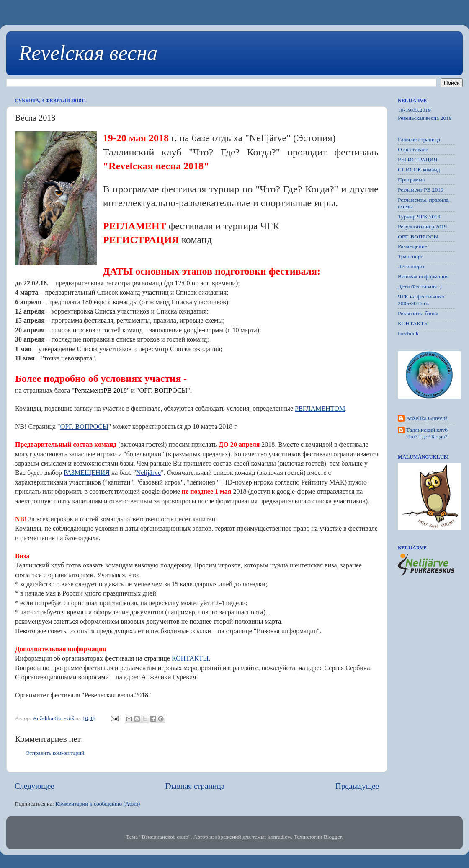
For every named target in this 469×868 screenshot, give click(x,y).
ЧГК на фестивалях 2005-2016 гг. (421, 300)
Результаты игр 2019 (422, 227)
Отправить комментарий (55, 753)
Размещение (412, 246)
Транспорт (410, 256)
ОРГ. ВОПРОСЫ (418, 237)
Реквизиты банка (418, 313)
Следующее (35, 786)
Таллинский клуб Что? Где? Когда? (427, 433)
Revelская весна (88, 53)
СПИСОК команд (419, 170)
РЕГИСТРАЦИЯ (418, 159)
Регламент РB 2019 (421, 190)
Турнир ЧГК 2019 (419, 216)
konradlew (279, 837)
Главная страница (195, 786)
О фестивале (413, 149)
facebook (408, 333)
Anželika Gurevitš (427, 418)
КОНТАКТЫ (414, 323)
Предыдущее (357, 786)
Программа (411, 180)
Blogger (333, 837)
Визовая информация (423, 276)
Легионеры (411, 266)
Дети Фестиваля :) (420, 286)
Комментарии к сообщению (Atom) (98, 804)
